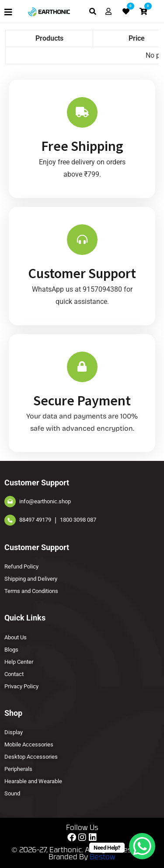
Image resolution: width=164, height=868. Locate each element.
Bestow (103, 858)
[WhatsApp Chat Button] (142, 846)
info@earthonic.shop (45, 501)
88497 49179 (35, 520)
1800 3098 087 (78, 520)
